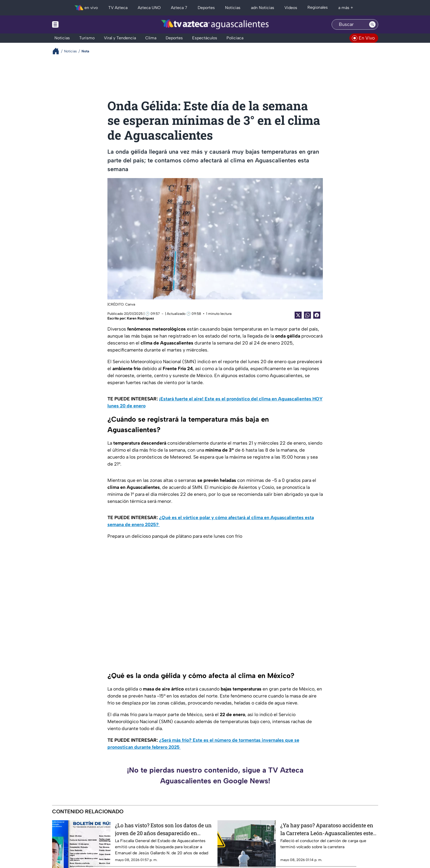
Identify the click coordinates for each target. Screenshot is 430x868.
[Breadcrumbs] (58, 51)
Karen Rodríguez (140, 318)
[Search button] (372, 24)
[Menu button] (75, 24)
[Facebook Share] (317, 315)
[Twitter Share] (298, 315)
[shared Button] (307, 315)
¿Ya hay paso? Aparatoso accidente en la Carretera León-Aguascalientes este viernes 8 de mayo (327, 829)
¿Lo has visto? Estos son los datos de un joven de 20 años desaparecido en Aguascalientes (163, 829)
